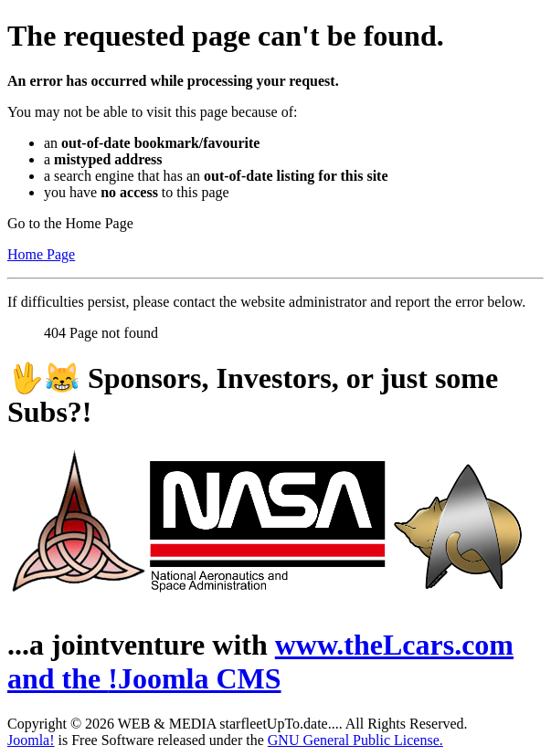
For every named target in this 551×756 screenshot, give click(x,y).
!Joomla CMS (194, 678)
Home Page (41, 254)
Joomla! (31, 740)
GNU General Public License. (355, 740)
